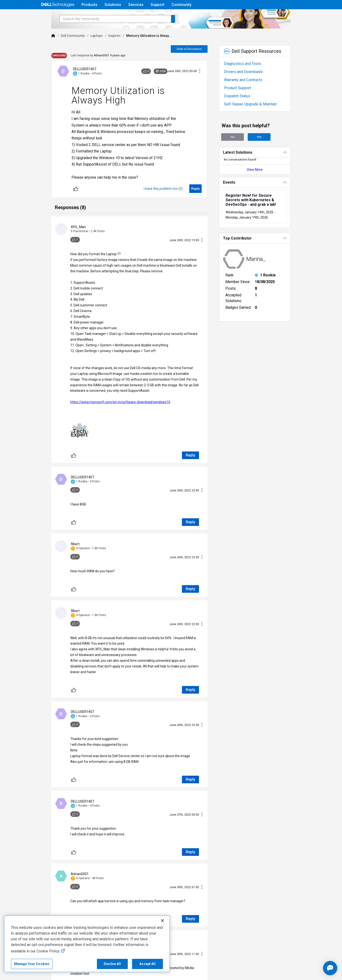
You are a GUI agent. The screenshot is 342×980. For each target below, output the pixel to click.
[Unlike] (59, 202)
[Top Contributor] (267, 252)
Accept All (147, 964)
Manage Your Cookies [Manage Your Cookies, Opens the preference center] (32, 964)
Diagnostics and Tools (249, 77)
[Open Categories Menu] (58, 16)
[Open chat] (316, 968)
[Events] (267, 196)
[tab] (53, 221)
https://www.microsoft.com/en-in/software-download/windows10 (103, 393)
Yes (266, 150)
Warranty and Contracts (250, 93)
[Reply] (202, 202)
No (240, 150)
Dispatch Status (244, 109)
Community (181, 5)
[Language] (302, 16)
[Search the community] (98, 32)
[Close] (162, 921)
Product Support (244, 101)
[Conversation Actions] (206, 85)
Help (272, 16)
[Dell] (36, 49)
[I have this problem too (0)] (170, 202)
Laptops (80, 49)
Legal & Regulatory (250, 965)
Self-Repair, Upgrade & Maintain (257, 117)
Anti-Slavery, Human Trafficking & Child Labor (41, 973)
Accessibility (281, 965)
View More (267, 183)
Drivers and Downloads (250, 85)
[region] (87, 944)
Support (157, 5)
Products (89, 5)
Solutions (113, 5)
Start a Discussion (196, 62)
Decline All (112, 964)
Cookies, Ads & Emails (211, 965)
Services (136, 5)
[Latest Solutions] (267, 166)
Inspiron (97, 49)
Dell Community (56, 49)
